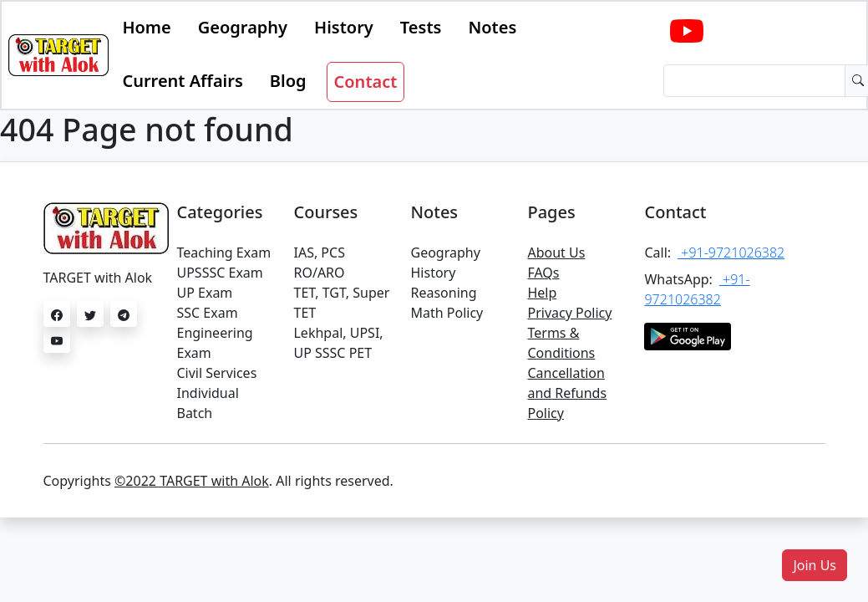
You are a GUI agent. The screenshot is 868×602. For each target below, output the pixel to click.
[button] (815, 565)
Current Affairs (182, 81)
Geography (243, 27)
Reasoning (443, 293)
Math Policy (447, 313)
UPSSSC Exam (219, 273)
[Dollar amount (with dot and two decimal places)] (754, 81)
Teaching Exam (223, 253)
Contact (366, 82)
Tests (421, 27)
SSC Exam (207, 313)
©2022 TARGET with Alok (192, 481)
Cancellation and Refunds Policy (567, 393)
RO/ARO (319, 273)
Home (146, 27)
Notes (492, 27)
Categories (219, 212)
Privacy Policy (569, 313)
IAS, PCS (319, 253)
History (344, 27)
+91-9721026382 (731, 253)
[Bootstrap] (58, 55)
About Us (556, 253)
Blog (288, 81)
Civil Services (216, 373)
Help (542, 293)
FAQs (543, 273)
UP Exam (204, 293)
